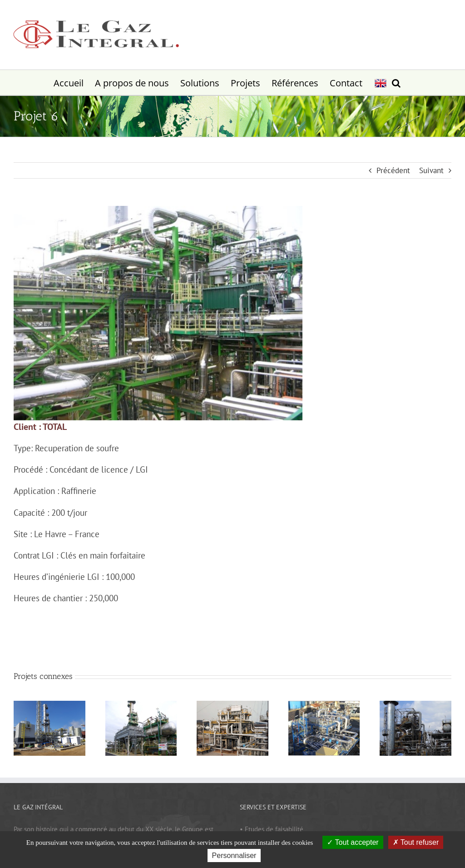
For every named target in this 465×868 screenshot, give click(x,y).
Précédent (393, 170)
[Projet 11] (49, 705)
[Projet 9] (232, 705)
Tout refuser (416, 842)
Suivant (431, 170)
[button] (396, 82)
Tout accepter (353, 842)
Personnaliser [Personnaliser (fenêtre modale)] (234, 856)
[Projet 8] (324, 705)
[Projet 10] (141, 705)
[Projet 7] (416, 705)
